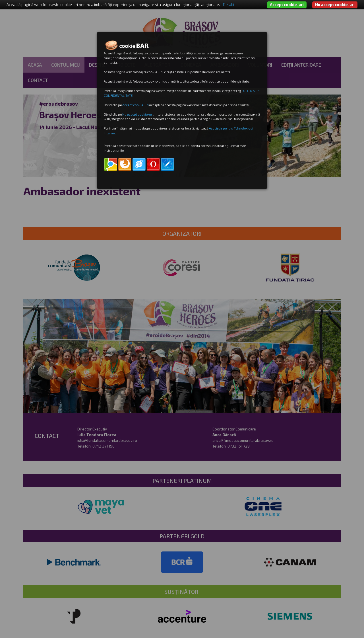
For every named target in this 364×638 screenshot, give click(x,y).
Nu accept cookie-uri (335, 5)
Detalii (228, 5)
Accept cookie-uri (287, 5)
